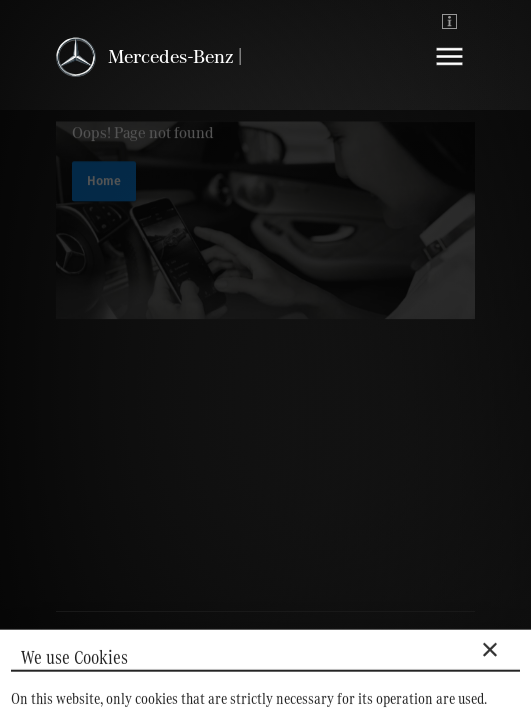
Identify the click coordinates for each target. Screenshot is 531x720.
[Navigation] (449, 71)
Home (104, 184)
